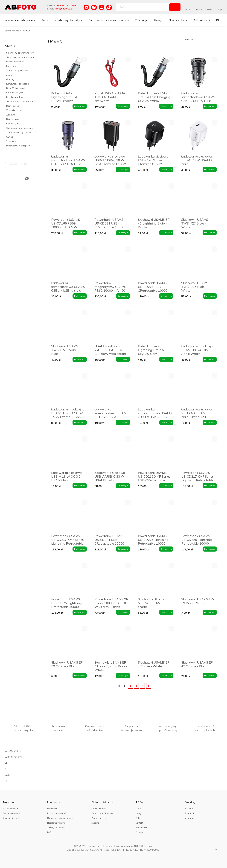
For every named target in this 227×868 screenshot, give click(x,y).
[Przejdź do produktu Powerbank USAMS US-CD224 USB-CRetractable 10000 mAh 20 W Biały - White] (155, 263)
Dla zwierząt (13, 119)
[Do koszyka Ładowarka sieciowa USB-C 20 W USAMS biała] (210, 170)
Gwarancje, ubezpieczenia (20, 128)
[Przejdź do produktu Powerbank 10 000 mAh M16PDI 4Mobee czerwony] (25, 198)
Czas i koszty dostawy (102, 813)
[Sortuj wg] (198, 39)
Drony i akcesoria (15, 62)
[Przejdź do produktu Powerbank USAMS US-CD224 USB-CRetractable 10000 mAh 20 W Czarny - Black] (112, 199)
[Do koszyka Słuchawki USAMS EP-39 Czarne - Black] (80, 676)
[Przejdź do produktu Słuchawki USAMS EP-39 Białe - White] (198, 579)
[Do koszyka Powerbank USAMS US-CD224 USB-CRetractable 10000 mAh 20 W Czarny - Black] (123, 233)
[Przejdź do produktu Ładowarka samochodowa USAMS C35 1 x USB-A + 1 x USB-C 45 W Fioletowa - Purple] (68, 263)
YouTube (189, 809)
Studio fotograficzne (17, 70)
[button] (85, 59)
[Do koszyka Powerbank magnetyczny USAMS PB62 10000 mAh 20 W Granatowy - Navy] (123, 296)
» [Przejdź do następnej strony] (154, 686)
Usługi (138, 813)
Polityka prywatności (57, 813)
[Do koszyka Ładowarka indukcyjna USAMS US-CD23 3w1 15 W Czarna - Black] (80, 422)
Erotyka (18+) (13, 124)
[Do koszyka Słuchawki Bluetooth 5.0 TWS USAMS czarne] (166, 612)
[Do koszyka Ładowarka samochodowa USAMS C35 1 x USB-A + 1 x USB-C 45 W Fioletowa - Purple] (80, 296)
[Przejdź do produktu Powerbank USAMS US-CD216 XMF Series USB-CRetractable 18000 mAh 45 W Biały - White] (155, 452)
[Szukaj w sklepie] (143, 7)
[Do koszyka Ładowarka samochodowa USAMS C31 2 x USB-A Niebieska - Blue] (123, 422)
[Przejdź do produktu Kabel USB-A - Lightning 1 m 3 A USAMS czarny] (68, 73)
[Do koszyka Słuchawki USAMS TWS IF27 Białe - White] (210, 233)
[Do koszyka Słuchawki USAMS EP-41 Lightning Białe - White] (166, 233)
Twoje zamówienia (12, 813)
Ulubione (198, 9)
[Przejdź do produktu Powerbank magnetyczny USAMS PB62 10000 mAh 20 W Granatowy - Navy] (112, 263)
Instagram (190, 818)
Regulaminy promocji (57, 823)
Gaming (10, 79)
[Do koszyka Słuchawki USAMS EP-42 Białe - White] (166, 676)
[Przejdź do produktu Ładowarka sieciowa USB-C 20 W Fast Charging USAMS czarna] (155, 136)
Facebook (190, 813)
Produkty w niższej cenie (19, 146)
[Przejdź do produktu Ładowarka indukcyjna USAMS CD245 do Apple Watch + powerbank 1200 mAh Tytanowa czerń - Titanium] (198, 326)
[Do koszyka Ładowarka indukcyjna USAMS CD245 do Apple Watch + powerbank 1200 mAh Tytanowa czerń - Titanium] (210, 359)
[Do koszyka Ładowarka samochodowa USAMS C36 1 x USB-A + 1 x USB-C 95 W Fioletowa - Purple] (80, 170)
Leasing (95, 823)
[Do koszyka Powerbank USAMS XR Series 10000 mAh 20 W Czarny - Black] (123, 612)
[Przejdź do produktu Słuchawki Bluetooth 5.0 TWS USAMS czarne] (155, 579)
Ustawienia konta (12, 818)
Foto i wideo (13, 66)
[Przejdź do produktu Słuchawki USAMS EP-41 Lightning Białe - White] (155, 199)
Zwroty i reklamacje (57, 828)
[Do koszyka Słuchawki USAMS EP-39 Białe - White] (210, 612)
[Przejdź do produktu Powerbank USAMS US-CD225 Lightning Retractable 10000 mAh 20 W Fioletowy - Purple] (68, 579)
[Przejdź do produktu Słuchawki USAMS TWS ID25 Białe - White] (198, 263)
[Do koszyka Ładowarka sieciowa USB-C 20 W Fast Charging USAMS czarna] (166, 170)
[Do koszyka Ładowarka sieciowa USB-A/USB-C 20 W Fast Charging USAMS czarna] (123, 170)
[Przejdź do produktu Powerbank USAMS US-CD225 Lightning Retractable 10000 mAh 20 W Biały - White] (155, 516)
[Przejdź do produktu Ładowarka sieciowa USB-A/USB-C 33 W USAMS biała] (112, 452)
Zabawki (11, 115)
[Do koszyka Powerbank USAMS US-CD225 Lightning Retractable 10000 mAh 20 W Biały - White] (166, 549)
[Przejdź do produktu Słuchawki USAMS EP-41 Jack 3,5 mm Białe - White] (112, 642)
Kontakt (188, 9)
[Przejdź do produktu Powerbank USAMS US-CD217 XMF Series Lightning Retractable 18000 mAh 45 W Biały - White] (198, 452)
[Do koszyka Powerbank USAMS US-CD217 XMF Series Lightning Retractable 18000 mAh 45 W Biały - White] (210, 486)
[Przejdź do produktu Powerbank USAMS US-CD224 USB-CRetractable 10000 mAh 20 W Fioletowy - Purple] (112, 516)
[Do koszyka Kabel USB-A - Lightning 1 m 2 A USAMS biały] (166, 359)
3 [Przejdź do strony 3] (136, 686)
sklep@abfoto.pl (64, 9)
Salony (139, 818)
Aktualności (141, 828)
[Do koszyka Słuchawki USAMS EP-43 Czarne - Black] (210, 676)
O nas (138, 809)
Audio (9, 75)
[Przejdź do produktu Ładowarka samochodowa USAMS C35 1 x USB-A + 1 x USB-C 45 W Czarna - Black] (198, 73)
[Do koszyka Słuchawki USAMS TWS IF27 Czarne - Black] (80, 359)
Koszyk (219, 9)
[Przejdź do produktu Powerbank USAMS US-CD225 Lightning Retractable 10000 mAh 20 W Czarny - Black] (198, 516)
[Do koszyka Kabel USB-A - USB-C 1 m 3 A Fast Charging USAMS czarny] (166, 106)
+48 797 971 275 (66, 5)
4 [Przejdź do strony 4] (142, 686)
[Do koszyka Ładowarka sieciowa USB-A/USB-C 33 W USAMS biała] (123, 486)
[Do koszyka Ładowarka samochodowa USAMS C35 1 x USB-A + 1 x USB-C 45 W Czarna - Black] (210, 106)
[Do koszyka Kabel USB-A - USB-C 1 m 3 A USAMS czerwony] (123, 106)
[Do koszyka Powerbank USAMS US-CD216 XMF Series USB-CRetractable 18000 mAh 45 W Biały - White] (166, 486)
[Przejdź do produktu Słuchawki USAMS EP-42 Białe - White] (155, 642)
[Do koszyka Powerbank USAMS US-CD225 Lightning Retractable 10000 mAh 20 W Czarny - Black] (210, 549)
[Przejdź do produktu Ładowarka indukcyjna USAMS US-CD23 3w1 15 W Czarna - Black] (68, 389)
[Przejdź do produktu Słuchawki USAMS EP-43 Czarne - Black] (198, 642)
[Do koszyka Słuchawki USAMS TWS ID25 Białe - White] (210, 296)
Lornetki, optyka (15, 93)
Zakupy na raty (99, 818)
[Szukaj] (175, 7)
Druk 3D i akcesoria (16, 88)
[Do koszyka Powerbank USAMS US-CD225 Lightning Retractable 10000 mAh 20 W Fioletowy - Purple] (80, 612)
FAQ (49, 832)
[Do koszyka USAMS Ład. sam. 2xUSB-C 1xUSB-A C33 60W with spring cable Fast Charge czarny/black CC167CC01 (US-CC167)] (123, 359)
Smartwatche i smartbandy (20, 57)
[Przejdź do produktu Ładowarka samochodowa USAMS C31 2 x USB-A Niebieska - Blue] (112, 389)
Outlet (9, 137)
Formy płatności (99, 809)
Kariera (139, 832)
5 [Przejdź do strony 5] (149, 686)
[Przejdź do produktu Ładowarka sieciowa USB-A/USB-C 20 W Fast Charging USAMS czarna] (112, 136)
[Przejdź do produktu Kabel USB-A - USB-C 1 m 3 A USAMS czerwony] (112, 73)
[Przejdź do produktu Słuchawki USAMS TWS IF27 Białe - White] (198, 199)
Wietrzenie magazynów (19, 132)
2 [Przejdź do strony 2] (130, 686)
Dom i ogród (13, 106)
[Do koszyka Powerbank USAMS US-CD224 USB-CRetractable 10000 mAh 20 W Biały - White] (166, 296)
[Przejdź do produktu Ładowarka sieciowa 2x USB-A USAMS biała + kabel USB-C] (198, 389)
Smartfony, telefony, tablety (20, 53)
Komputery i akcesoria (18, 84)
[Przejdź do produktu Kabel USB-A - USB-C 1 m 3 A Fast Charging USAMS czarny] (155, 73)
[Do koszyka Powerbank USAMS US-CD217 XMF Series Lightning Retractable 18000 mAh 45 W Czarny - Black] (80, 549)
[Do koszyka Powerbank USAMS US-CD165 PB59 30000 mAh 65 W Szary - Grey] (80, 233)
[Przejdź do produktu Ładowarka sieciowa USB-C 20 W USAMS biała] (198, 136)
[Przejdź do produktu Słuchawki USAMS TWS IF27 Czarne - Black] (68, 326)
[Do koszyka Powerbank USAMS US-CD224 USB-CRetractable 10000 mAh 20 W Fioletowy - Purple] (123, 549)
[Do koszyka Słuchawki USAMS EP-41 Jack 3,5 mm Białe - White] (123, 676)
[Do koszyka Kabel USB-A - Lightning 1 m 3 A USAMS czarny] (80, 106)
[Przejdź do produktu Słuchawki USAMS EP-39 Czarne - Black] (68, 642)
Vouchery (11, 141)
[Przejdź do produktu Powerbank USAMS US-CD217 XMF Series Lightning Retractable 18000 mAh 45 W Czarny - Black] (68, 516)
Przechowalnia (10, 809)
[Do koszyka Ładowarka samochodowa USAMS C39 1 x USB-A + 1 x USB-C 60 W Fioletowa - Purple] (166, 422)
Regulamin (52, 809)
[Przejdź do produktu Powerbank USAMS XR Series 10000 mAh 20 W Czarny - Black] (112, 579)
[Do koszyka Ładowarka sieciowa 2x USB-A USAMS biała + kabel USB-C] (210, 422)
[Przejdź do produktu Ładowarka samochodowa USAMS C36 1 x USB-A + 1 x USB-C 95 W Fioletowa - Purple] (68, 136)
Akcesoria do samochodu (20, 101)
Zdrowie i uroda (15, 110)
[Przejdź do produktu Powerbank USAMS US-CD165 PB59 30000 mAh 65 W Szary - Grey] (68, 199)
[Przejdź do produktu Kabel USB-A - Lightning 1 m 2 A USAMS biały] (155, 326)
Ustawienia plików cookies (60, 818)
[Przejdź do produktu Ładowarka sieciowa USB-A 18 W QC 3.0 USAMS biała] (68, 452)
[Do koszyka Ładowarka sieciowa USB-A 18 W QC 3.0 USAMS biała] (80, 486)
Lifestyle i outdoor (16, 97)
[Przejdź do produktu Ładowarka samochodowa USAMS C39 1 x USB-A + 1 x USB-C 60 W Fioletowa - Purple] (155, 389)
